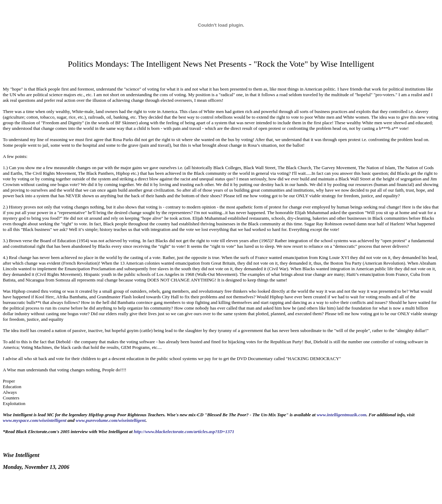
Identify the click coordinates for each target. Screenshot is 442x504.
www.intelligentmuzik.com (341, 415)
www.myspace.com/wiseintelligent (35, 420)
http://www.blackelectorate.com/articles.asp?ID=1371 (184, 432)
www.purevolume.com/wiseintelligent (111, 420)
